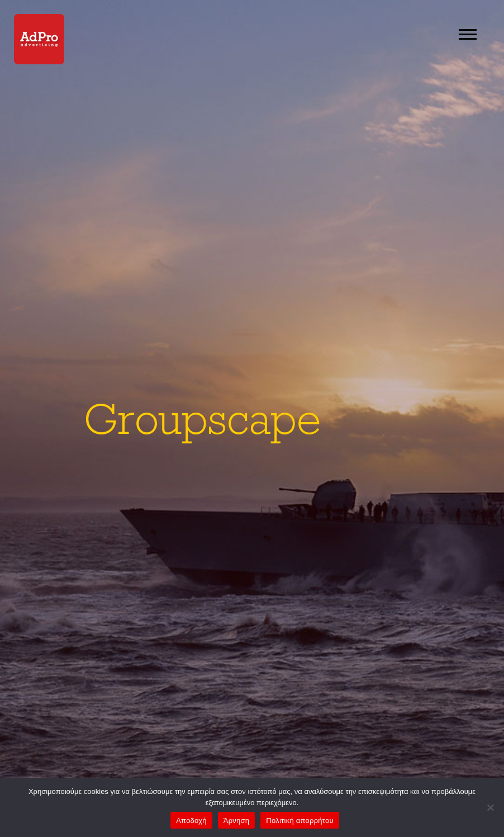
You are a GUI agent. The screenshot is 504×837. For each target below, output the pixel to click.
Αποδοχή (191, 821)
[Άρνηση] (490, 807)
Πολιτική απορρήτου (299, 821)
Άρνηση (237, 821)
